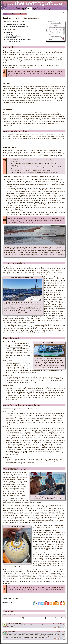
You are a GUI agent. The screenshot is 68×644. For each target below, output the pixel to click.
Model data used (11, 38)
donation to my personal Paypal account (21, 591)
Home (19, 8)
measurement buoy (16, 347)
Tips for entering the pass (14, 36)
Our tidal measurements (13, 41)
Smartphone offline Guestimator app (17, 26)
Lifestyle (35, 8)
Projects (40, 8)
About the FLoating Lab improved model (18, 39)
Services (24, 8)
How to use (9, 34)
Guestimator (9, 66)
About (49, 8)
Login (64, 12)
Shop (45, 8)
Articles (29, 8)
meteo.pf (43, 154)
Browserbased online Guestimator (16, 25)
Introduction (9, 32)
